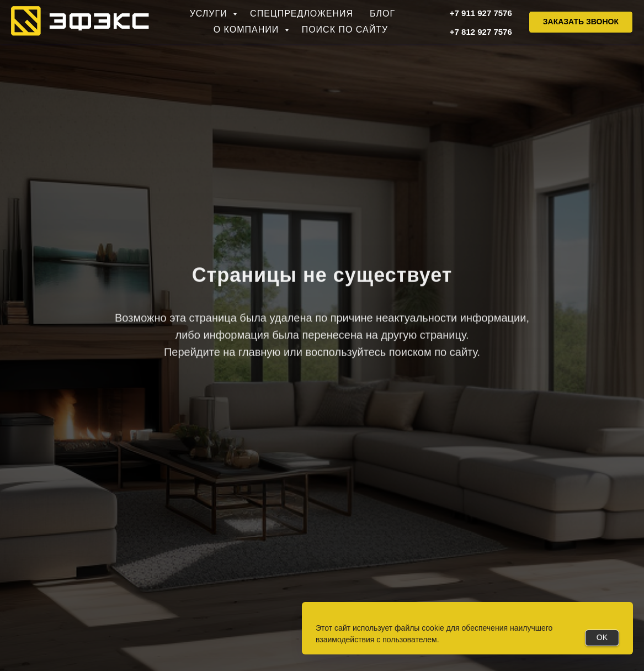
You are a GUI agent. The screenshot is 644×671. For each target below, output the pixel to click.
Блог (382, 14)
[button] (581, 22)
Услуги (210, 14)
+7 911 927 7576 (481, 13)
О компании (248, 30)
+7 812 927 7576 (481, 32)
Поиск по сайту (345, 30)
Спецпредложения (302, 14)
